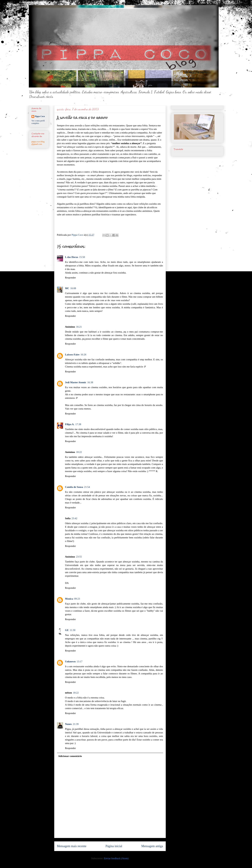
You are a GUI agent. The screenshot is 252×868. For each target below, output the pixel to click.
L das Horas (72, 257)
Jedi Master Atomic (76, 382)
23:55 (79, 557)
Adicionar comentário (70, 756)
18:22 (79, 452)
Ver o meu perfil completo (38, 122)
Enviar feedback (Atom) (116, 858)
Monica (69, 599)
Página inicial (114, 846)
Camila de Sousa (74, 487)
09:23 (77, 599)
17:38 (78, 424)
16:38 (90, 382)
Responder (70, 278)
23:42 (74, 518)
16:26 (83, 355)
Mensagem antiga (152, 846)
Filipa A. (70, 424)
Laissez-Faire (72, 355)
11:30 (73, 630)
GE (67, 630)
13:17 (79, 661)
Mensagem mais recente (72, 846)
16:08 (73, 288)
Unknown (70, 661)
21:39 (76, 724)
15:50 (82, 257)
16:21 (79, 327)
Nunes (68, 724)
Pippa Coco (40, 116)
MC (67, 288)
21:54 (87, 487)
